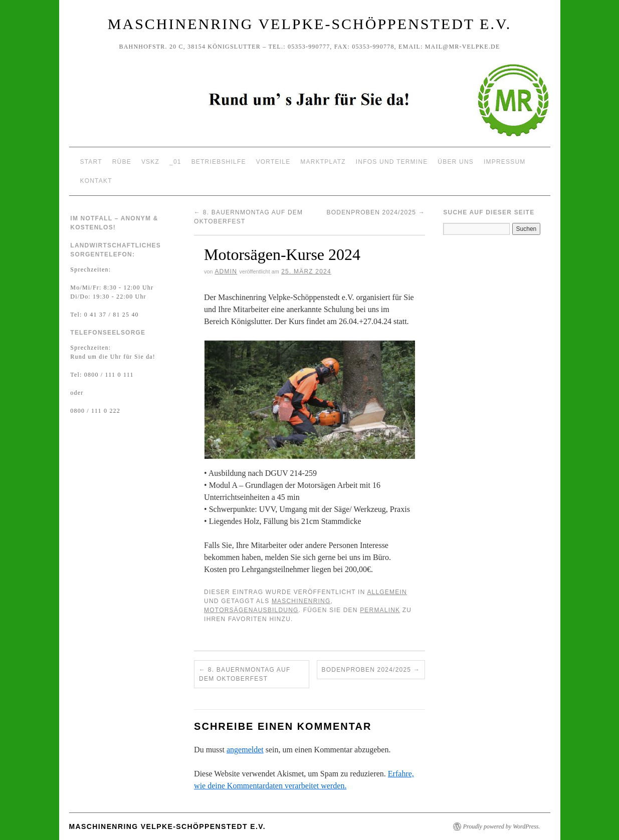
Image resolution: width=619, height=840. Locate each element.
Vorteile (273, 162)
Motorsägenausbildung (251, 610)
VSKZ (150, 162)
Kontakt (96, 181)
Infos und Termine (392, 162)
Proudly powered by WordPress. (502, 826)
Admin (226, 271)
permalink (380, 610)
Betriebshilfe (219, 162)
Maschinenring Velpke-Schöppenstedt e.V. (309, 24)
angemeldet (245, 750)
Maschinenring (301, 601)
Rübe (122, 162)
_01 (175, 162)
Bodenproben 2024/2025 (376, 212)
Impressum (504, 162)
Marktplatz (323, 162)
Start (91, 162)
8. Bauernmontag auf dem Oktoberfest (245, 674)
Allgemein (387, 592)
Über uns (456, 162)
